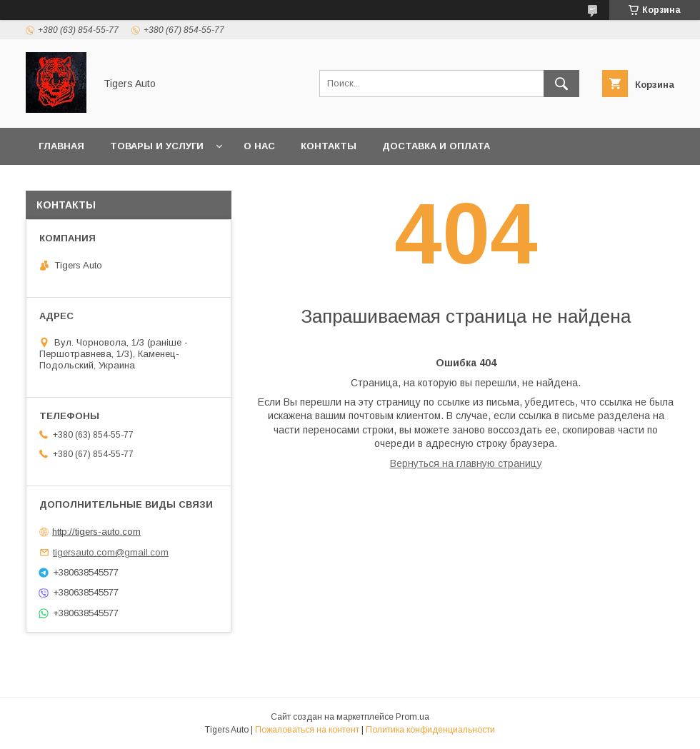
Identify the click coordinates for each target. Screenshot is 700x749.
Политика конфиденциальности (430, 730)
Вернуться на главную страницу (466, 463)
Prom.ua (412, 717)
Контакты (329, 146)
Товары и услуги (157, 146)
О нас (259, 146)
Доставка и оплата (436, 146)
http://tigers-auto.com (96, 532)
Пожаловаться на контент (307, 730)
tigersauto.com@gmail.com (111, 552)
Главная (61, 146)
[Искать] (561, 84)
